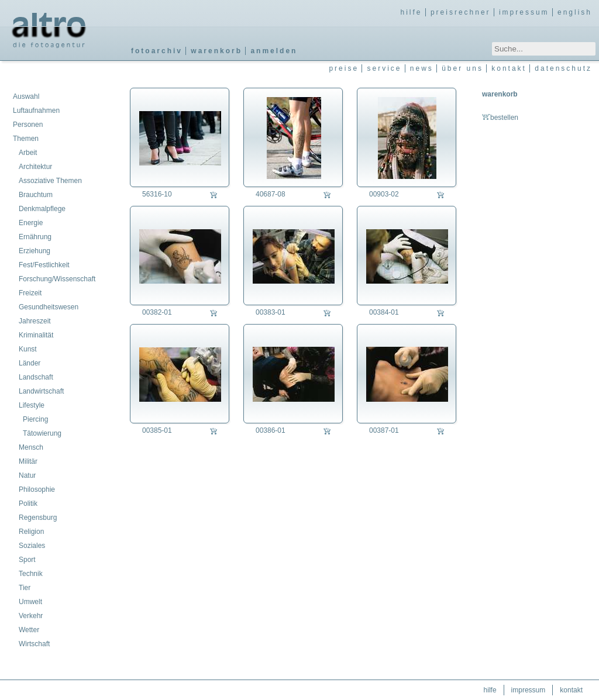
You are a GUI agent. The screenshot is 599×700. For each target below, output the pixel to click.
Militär (28, 461)
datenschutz (563, 68)
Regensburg (38, 518)
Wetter (29, 630)
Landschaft (36, 377)
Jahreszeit (35, 321)
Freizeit (30, 293)
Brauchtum (36, 195)
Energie (31, 223)
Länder (30, 363)
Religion (31, 532)
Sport (27, 560)
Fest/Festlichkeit (44, 265)
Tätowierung (42, 433)
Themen (26, 139)
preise (344, 68)
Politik (28, 504)
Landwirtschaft (41, 391)
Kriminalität (36, 335)
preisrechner (461, 12)
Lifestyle (32, 405)
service (384, 68)
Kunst (28, 349)
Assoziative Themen (50, 181)
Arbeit (28, 153)
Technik (31, 574)
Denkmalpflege (42, 209)
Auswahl (26, 96)
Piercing (35, 419)
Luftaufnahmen (36, 111)
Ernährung (35, 237)
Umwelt (30, 602)
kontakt (509, 68)
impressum (524, 12)
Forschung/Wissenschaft (57, 279)
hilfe (412, 12)
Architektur (35, 167)
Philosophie (37, 489)
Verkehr (31, 616)
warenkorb (216, 51)
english (575, 12)
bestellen (500, 118)
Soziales (32, 546)
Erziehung (35, 251)
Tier (25, 588)
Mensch (31, 447)
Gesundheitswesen (49, 307)
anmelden (274, 51)
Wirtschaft (34, 644)
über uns (462, 68)
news (422, 68)
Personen (28, 125)
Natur (27, 475)
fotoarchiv (157, 51)
